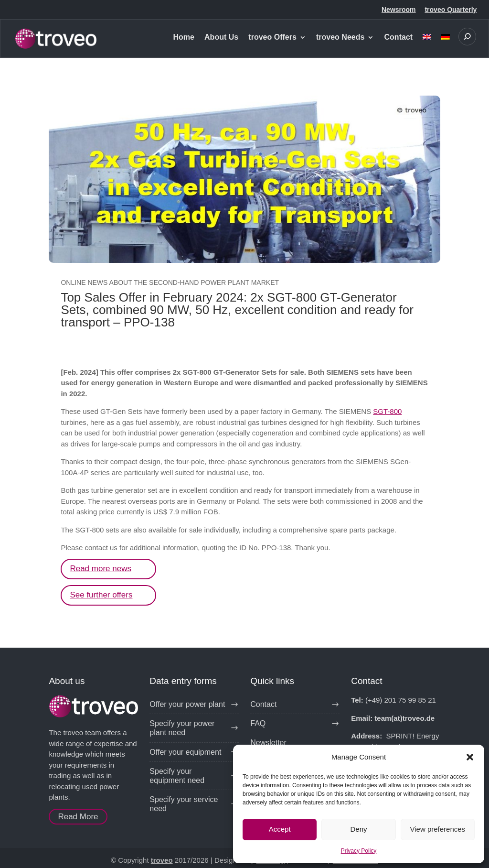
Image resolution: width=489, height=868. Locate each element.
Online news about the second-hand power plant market (170, 282)
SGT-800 (387, 411)
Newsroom (399, 10)
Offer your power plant (187, 704)
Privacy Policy (359, 851)
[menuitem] (427, 46)
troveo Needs (340, 38)
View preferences (438, 829)
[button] (470, 757)
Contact (399, 38)
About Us (221, 38)
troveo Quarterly (451, 10)
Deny (358, 829)
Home (183, 38)
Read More (78, 817)
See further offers (101, 595)
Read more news (101, 569)
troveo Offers (272, 38)
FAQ (258, 723)
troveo (162, 860)
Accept (280, 829)
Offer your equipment (185, 752)
